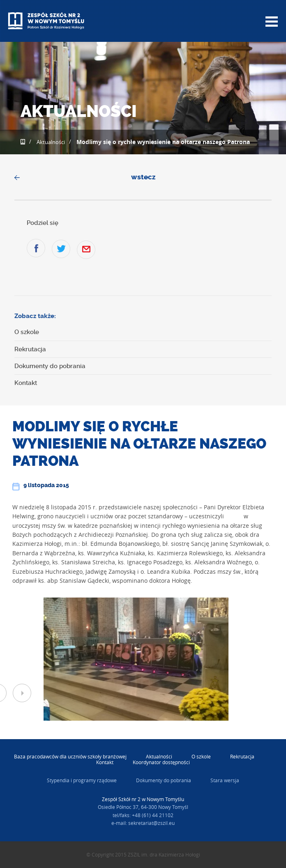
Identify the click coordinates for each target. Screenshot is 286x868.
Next (22, 693)
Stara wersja (225, 780)
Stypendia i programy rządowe (82, 780)
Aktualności (51, 142)
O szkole (27, 332)
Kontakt (26, 383)
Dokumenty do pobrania (50, 366)
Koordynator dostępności (161, 762)
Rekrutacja (30, 349)
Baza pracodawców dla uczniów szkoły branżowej (70, 756)
